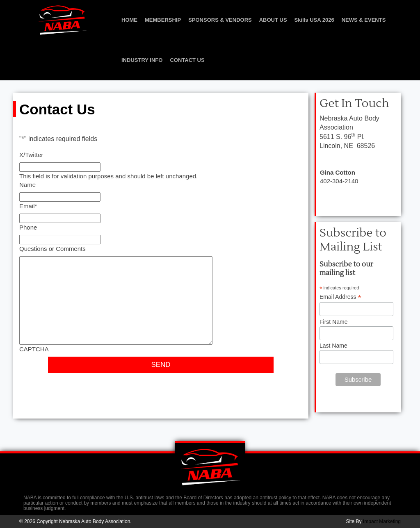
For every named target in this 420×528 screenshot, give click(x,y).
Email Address (340, 297)
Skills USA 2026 (314, 20)
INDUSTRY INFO (142, 60)
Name (27, 185)
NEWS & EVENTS (364, 20)
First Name (333, 322)
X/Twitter (31, 155)
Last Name (333, 346)
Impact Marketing (382, 521)
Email (28, 206)
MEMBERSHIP (163, 20)
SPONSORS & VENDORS (220, 20)
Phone (28, 227)
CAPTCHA (34, 349)
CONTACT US (187, 60)
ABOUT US (273, 20)
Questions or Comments (52, 249)
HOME (129, 20)
